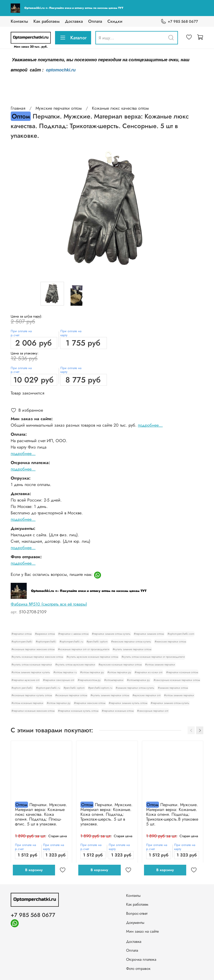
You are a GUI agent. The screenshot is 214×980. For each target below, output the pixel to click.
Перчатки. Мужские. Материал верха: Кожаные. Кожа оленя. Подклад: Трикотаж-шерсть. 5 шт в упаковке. (106, 814)
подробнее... (150, 425)
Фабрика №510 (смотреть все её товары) (49, 604)
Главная (18, 108)
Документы (135, 922)
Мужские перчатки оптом (59, 108)
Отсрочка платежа (141, 959)
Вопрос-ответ (137, 913)
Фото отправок (138, 968)
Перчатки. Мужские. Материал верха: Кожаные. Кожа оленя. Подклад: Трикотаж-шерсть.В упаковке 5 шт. (172, 814)
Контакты (19, 21)
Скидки (115, 21)
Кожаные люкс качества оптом (120, 108)
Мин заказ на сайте (142, 931)
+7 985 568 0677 (179, 22)
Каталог (73, 38)
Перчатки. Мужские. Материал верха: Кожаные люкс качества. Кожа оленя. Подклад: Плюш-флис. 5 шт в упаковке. (41, 814)
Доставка (74, 21)
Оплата (95, 21)
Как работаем (46, 21)
